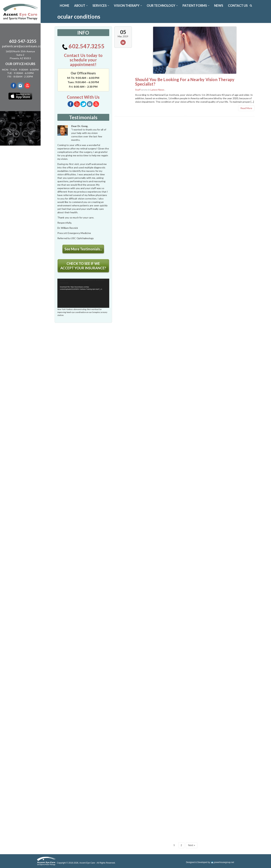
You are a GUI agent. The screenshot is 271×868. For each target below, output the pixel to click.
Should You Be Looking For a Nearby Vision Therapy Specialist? (185, 82)
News (219, 6)
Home (65, 6)
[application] (83, 293)
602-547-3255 (23, 41)
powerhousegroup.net (223, 862)
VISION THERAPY (128, 6)
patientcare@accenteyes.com (23, 46)
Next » (191, 845)
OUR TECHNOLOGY (162, 6)
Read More (246, 108)
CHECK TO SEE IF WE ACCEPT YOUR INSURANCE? (83, 266)
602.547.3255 (83, 46)
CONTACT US (238, 6)
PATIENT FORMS (196, 6)
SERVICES (101, 6)
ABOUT (81, 6)
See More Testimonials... (83, 249)
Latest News (157, 90)
